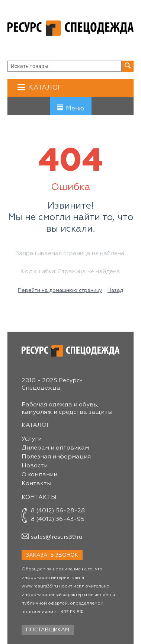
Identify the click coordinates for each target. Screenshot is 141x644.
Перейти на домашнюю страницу (60, 290)
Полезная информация (56, 457)
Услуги (32, 439)
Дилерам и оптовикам (55, 448)
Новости (35, 466)
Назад (115, 290)
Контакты (36, 484)
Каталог (44, 88)
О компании (39, 475)
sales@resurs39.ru (57, 537)
